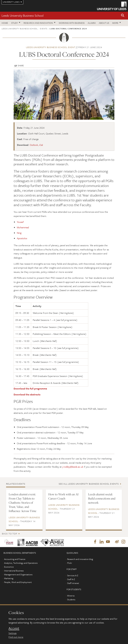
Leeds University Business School (23, 15)
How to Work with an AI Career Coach (63, 496)
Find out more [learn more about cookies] (16, 637)
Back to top (9, 534)
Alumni (92, 23)
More (115, 23)
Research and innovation (38, 23)
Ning (19, 233)
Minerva (71, 596)
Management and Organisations (18, 575)
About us (104, 23)
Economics (9, 567)
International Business (14, 571)
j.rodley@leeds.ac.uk (73, 467)
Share (21, 66)
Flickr (70, 563)
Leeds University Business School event (51, 47)
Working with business (72, 23)
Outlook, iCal (36, 145)
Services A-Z (73, 576)
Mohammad (23, 227)
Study (15, 23)
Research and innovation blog (80, 559)
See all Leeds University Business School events (89, 484)
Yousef (20, 222)
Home (5, 23)
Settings (13, 633)
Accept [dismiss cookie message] (14, 628)
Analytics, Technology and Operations (21, 563)
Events (44, 29)
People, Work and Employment (18, 582)
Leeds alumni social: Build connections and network (102, 498)
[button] (123, 16)
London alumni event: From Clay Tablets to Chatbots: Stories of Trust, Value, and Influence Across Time (23, 503)
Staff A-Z (71, 579)
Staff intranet (73, 583)
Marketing (9, 578)
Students (71, 600)
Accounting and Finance (15, 559)
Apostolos (22, 238)
